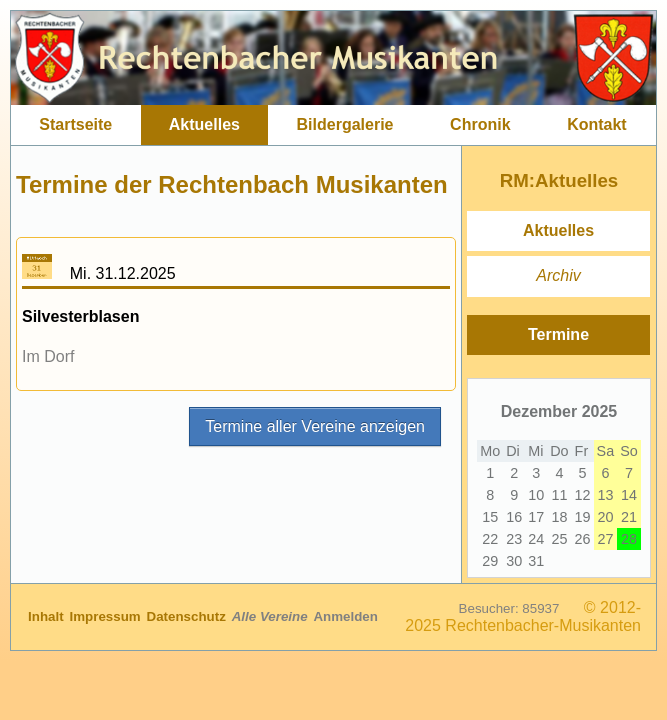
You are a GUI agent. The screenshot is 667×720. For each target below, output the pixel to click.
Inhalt (47, 616)
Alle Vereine (272, 616)
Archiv (558, 275)
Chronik (480, 124)
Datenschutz (188, 616)
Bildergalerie (345, 124)
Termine (558, 334)
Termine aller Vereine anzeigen (315, 426)
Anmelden (345, 616)
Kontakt (597, 124)
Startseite (75, 124)
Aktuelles (204, 124)
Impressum (107, 616)
